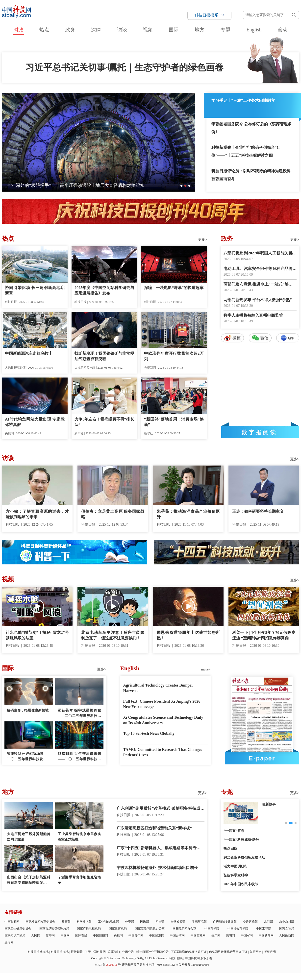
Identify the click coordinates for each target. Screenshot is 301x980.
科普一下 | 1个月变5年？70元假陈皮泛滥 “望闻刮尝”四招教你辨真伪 (264, 635)
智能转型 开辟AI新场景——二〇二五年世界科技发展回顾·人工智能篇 (29, 757)
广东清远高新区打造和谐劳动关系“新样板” (154, 828)
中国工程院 (264, 929)
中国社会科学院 (238, 929)
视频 (148, 30)
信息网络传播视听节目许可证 (228, 952)
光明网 (230, 935)
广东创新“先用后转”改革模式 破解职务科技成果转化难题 (161, 809)
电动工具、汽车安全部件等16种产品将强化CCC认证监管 (260, 269)
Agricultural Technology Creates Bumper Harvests (158, 688)
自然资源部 (178, 922)
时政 (19, 30)
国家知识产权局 (15, 935)
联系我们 (114, 952)
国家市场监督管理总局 (54, 929)
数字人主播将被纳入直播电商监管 (253, 315)
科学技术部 (84, 922)
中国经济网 (157, 935)
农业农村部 (287, 922)
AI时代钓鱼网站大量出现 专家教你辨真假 (35, 422)
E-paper (262, 758)
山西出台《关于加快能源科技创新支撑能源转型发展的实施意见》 (29, 880)
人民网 (36, 935)
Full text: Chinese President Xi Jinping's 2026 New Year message (162, 704)
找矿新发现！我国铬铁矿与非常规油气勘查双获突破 (104, 356)
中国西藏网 (198, 935)
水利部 (269, 922)
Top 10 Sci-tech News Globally (149, 733)
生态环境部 (199, 922)
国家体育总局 (118, 929)
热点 (44, 30)
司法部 (160, 922)
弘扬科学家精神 (236, 875)
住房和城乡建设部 (225, 922)
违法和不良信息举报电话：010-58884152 (148, 965)
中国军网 (247, 935)
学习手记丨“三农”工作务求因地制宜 (243, 100)
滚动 (282, 30)
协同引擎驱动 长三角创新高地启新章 (35, 290)
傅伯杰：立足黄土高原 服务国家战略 (113, 514)
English (254, 30)
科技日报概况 (60, 952)
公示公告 (128, 952)
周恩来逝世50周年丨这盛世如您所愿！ (188, 635)
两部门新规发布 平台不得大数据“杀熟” (258, 300)
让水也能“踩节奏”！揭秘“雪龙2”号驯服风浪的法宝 (37, 635)
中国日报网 (100, 935)
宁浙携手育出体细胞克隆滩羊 (79, 880)
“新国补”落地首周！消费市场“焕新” (174, 422)
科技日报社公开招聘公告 (152, 952)
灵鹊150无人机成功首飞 (30, 185)
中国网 (65, 935)
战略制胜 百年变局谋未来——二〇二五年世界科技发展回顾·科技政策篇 (79, 757)
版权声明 (270, 952)
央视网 (118, 935)
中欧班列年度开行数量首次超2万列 (174, 356)
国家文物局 (287, 929)
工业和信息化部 (108, 922)
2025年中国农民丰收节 (241, 884)
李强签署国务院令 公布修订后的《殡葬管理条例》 (251, 128)
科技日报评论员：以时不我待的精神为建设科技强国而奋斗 (251, 175)
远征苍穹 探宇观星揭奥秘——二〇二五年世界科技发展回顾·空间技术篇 (79, 714)
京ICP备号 (108, 965)
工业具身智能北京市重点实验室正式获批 (79, 837)
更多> (202, 240)
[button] (181, 186)
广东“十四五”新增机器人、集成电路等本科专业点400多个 (161, 848)
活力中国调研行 (236, 866)
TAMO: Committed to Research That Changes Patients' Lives (163, 752)
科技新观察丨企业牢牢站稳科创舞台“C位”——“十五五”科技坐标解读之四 (246, 151)
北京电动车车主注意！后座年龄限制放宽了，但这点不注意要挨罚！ (113, 635)
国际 (174, 30)
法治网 (9, 942)
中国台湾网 (177, 935)
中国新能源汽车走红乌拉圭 (29, 353)
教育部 (66, 922)
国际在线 (81, 935)
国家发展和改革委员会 (40, 922)
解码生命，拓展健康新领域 (28, 710)
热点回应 (230, 849)
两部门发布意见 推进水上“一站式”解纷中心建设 (260, 285)
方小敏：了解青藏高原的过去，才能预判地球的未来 (37, 514)
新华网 (50, 935)
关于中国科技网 (95, 952)
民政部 (145, 922)
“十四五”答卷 (234, 831)
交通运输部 (250, 922)
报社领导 (77, 952)
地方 (200, 30)
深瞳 (96, 30)
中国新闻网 (266, 935)
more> (206, 669)
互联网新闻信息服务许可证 (189, 952)
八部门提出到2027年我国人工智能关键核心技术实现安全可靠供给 (260, 254)
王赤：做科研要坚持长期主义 (258, 511)
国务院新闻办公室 (184, 929)
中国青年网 (136, 935)
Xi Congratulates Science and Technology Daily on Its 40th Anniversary (163, 720)
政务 (70, 30)
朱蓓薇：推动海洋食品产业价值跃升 (188, 514)
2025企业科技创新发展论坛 (244, 857)
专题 (226, 30)
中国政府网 (12, 922)
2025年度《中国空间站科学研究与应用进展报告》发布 (104, 290)
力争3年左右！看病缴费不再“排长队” (104, 422)
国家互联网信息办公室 (150, 929)
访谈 (122, 30)
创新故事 (269, 804)
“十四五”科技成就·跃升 (241, 840)
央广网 (216, 935)
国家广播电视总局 (89, 929)
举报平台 (256, 952)
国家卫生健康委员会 (18, 929)
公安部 (129, 922)
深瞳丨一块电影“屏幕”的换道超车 (174, 288)
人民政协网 (287, 935)
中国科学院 (212, 929)
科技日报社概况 (38, 952)
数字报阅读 (260, 432)
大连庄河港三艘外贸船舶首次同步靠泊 (29, 837)
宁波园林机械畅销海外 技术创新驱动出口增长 (157, 868)
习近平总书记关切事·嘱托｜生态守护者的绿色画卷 (125, 67)
